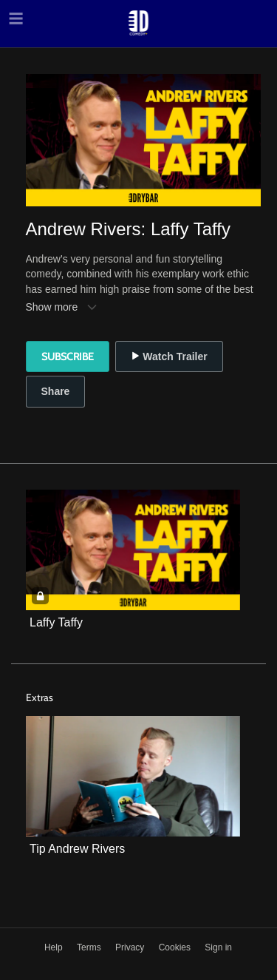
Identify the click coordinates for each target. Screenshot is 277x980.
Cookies (176, 947)
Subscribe (68, 356)
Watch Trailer (169, 356)
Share (56, 391)
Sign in (218, 947)
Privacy (131, 947)
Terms (90, 947)
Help (55, 947)
